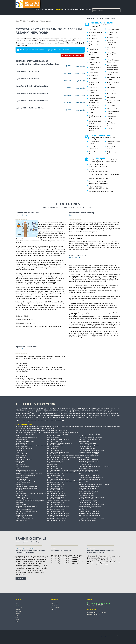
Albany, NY (106, 556)
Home (17, 21)
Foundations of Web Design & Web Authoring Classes (96, 101)
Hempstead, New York (95, 556)
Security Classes (112, 91)
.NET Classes (93, 29)
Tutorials (18, 613)
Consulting (40, 9)
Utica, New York (105, 564)
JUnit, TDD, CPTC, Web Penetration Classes (95, 128)
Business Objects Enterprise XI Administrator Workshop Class (37, 64)
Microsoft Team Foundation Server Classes (113, 55)
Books (17, 621)
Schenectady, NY (97, 558)
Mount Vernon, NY (93, 564)
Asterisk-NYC (42, 430)
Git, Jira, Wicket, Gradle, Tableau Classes (94, 108)
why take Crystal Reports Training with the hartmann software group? (30, 551)
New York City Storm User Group (26, 430)
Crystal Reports (33, 21)
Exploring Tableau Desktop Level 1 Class (30, 108)
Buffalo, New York (114, 562)
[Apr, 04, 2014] (73, 215)
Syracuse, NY (104, 562)
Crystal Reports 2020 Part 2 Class (27, 79)
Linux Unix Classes (113, 29)
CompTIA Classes (95, 79)
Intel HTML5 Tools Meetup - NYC (57, 430)
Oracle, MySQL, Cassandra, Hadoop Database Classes (113, 67)
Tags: (26, 215)
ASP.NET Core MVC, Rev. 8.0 (98, 181)
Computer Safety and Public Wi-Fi (27, 213)
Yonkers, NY (91, 560)
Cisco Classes (93, 73)
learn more (21, 578)
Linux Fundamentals (95, 186)
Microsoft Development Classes (111, 43)
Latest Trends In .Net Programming (82, 213)
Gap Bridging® (19, 607)
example (74, 249)
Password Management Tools (25, 319)
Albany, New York (45, 21)
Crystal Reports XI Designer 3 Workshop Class (32, 101)
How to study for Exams (78, 256)
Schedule (18, 609)
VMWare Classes (112, 108)
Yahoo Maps (23, 366)
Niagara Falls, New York (103, 560)
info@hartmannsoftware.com (101, 603)
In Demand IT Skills (22, 316)
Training (59, 9)
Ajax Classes (93, 39)
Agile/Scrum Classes (96, 32)
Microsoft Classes (113, 37)
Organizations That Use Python (27, 347)
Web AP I (85, 242)
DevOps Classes (94, 95)
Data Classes (93, 87)
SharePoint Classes (113, 94)
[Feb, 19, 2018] (19, 349)
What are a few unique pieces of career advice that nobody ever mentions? (39, 326)
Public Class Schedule (71, 9)
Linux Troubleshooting (96, 164)
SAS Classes (111, 88)
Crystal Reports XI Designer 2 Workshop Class (32, 93)
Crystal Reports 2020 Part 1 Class (27, 71)
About (82, 9)
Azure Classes (94, 49)
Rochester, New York (109, 558)
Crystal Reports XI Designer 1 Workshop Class (32, 86)
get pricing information (73, 55)
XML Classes (111, 129)
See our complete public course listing (101, 191)
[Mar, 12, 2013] (73, 258)
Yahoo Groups (24, 376)
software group (108, 636)
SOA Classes (111, 97)
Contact (89, 9)
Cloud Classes (94, 76)
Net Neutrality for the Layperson (26, 323)
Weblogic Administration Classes (112, 124)
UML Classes (111, 105)
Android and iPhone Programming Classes (95, 44)
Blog (17, 615)
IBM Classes (93, 113)
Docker (91, 169)
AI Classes (92, 36)
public (65, 41)
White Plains (94, 562)
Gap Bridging (50, 9)
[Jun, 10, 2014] (19, 215)
